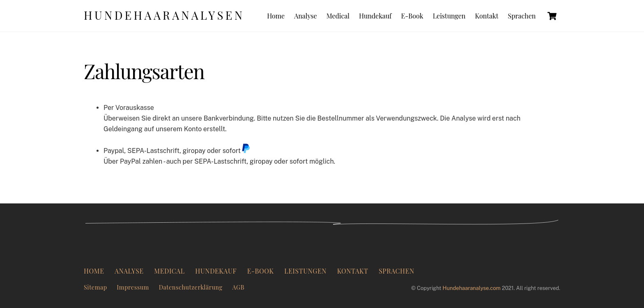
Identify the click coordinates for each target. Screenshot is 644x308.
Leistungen (449, 16)
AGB (238, 287)
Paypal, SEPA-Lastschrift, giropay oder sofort (177, 151)
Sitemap (95, 287)
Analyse (305, 16)
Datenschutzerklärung (191, 287)
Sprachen (522, 16)
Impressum (133, 287)
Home (276, 16)
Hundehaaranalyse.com (472, 288)
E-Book (412, 16)
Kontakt (486, 16)
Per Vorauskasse (129, 108)
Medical (338, 16)
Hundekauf (375, 16)
